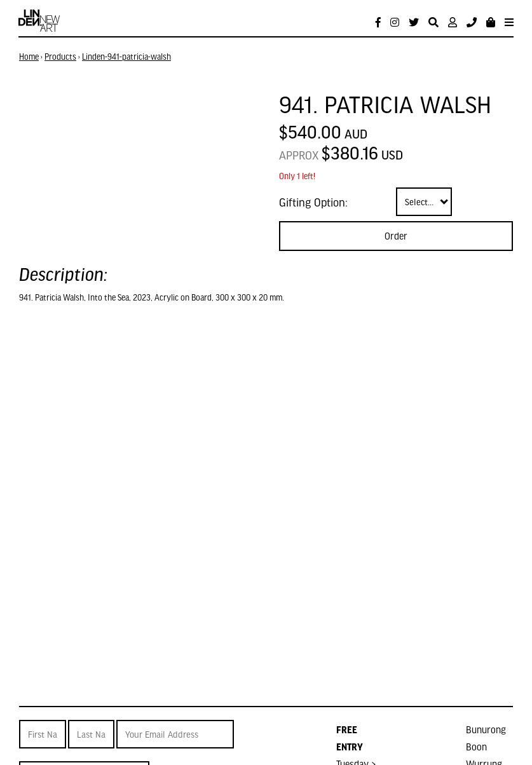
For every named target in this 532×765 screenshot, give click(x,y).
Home (29, 57)
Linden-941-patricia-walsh (126, 57)
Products (60, 57)
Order (396, 236)
